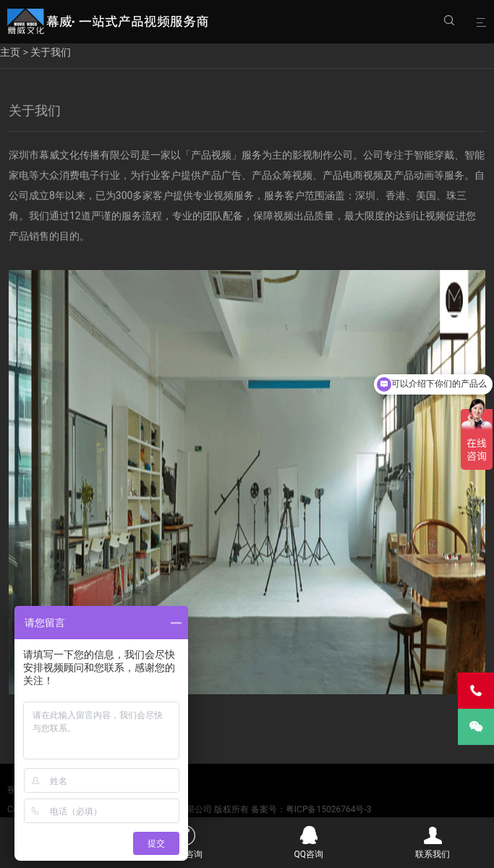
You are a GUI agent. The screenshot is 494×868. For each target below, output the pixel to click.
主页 (10, 52)
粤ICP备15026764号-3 (329, 809)
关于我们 (51, 52)
